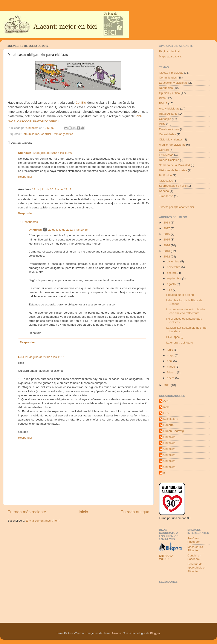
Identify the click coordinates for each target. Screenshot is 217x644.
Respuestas (30, 222)
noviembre (174, 267)
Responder (25, 177)
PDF (139, 116)
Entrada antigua (135, 512)
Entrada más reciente (27, 512)
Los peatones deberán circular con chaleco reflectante (186, 311)
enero (171, 378)
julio (170, 290)
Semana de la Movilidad (174, 165)
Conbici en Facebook (194, 557)
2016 (167, 234)
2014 (167, 245)
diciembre (174, 261)
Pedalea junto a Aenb (180, 295)
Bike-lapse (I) (175, 337)
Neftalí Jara (171, 419)
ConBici (81, 103)
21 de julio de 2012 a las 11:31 (45, 357)
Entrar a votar (166, 557)
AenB (167, 401)
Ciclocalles (166, 181)
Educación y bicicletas (173, 83)
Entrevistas (166, 155)
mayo (171, 355)
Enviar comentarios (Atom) (43, 521)
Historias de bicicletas (173, 170)
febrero (172, 372)
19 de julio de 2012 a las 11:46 (52, 153)
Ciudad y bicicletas (171, 73)
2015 (167, 240)
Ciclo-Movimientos (171, 139)
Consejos (165, 119)
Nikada (116, 633)
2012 (167, 257)
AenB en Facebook (194, 540)
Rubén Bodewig (173, 431)
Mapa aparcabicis (170, 56)
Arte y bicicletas (169, 109)
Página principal (169, 51)
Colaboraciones (169, 129)
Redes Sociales (169, 160)
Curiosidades (167, 134)
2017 (167, 228)
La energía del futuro (180, 343)
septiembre (175, 278)
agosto (172, 284)
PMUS (163, 103)
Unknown (25, 153)
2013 (167, 251)
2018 (167, 223)
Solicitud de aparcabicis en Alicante (197, 568)
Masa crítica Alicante (195, 549)
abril (170, 361)
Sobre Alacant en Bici (173, 186)
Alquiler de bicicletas (172, 145)
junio (170, 350)
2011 (167, 385)
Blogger (155, 633)
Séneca (164, 191)
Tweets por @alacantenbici (176, 207)
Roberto (168, 425)
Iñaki (166, 407)
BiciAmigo (165, 175)
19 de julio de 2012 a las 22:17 (52, 189)
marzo (171, 367)
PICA (162, 98)
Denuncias (166, 88)
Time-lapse (166, 196)
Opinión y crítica (63, 134)
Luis (21, 357)
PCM (162, 124)
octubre (172, 273)
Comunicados (30, 134)
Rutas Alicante (168, 114)
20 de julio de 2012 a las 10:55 (68, 230)
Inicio (83, 512)
